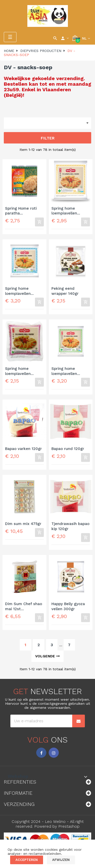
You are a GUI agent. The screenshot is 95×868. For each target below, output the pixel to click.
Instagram (54, 753)
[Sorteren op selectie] (48, 123)
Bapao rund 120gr (68, 449)
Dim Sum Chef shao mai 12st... (24, 606)
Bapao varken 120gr (23, 449)
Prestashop (69, 826)
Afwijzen (61, 860)
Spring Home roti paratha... (21, 211)
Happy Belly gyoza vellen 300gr (68, 606)
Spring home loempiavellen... (66, 211)
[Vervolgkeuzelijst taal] (86, 38)
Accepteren (27, 860)
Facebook (41, 753)
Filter (48, 138)
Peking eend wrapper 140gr (65, 291)
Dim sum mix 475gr (23, 524)
